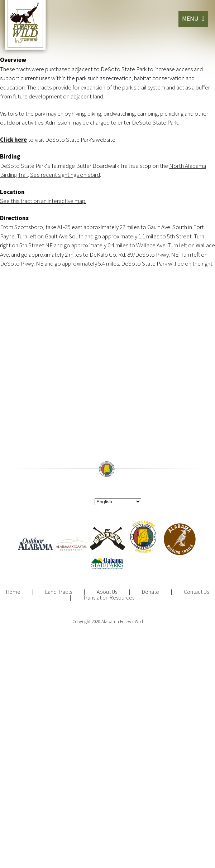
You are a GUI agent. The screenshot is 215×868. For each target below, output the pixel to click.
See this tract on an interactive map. (43, 201)
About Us (107, 592)
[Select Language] (118, 502)
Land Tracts (59, 592)
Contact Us (196, 592)
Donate (150, 592)
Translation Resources (109, 597)
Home (13, 592)
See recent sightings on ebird (65, 175)
